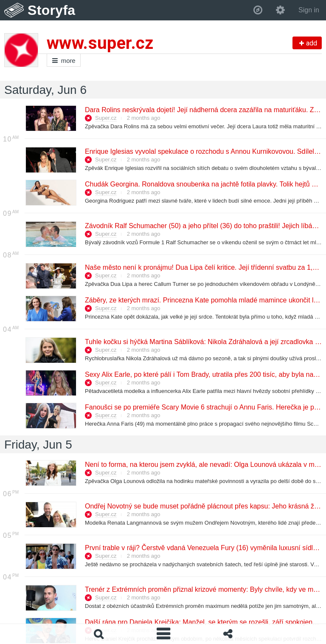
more (64, 61)
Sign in (309, 10)
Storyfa (52, 10)
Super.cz (106, 118)
